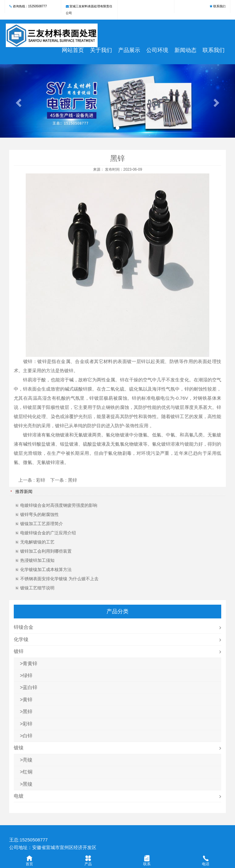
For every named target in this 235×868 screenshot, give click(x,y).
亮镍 (28, 760)
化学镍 (21, 639)
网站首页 (73, 50)
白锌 (28, 736)
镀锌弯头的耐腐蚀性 (39, 514)
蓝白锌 (30, 687)
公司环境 (157, 50)
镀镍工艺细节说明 (37, 588)
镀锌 (28, 361)
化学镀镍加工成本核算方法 (46, 569)
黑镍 (28, 784)
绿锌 (28, 675)
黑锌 (73, 480)
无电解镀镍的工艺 (37, 542)
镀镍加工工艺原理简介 (42, 524)
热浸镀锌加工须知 (37, 560)
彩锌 (41, 480)
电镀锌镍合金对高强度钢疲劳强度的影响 (59, 505)
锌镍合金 (24, 627)
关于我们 (101, 50)
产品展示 (129, 50)
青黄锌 (30, 664)
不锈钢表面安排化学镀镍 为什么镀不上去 (59, 579)
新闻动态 (185, 50)
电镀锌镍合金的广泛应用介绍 (48, 533)
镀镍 (19, 748)
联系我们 (219, 6)
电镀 (19, 796)
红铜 (28, 772)
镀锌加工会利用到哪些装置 (46, 551)
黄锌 (28, 700)
